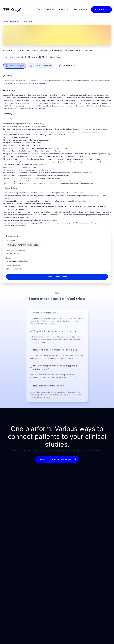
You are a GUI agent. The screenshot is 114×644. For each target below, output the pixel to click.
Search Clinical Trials (11, 21)
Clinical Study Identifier (16, 250)
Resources (79, 9)
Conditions (11, 241)
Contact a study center (57, 277)
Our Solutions (44, 9)
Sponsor (10, 258)
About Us (63, 9)
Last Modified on (13, 266)
